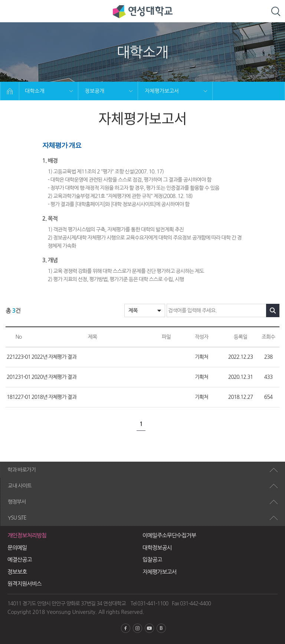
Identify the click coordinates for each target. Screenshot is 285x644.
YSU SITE (17, 518)
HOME (10, 91)
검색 (276, 11)
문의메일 (17, 548)
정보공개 (95, 91)
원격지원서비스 (24, 584)
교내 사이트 (20, 486)
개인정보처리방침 (27, 535)
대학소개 (35, 91)
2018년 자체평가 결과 (54, 397)
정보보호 (17, 572)
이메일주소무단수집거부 (169, 535)
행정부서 (17, 502)
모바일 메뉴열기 (11, 12)
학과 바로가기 (22, 470)
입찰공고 (152, 560)
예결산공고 (20, 560)
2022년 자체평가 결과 (54, 357)
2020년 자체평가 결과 (54, 377)
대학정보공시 (157, 548)
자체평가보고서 (162, 91)
